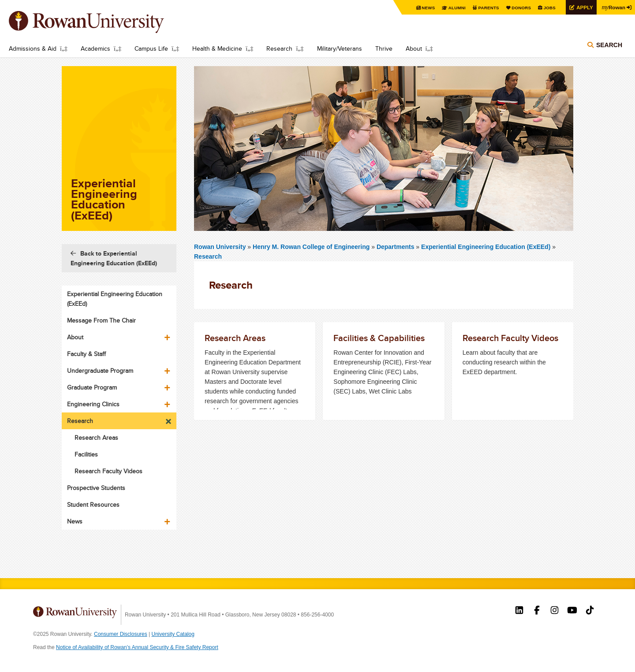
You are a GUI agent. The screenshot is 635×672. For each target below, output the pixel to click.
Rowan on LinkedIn (519, 611)
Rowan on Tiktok (590, 611)
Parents (486, 8)
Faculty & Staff (86, 354)
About (414, 48)
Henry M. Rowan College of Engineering (312, 247)
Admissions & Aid (33, 48)
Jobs (548, 8)
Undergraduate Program (100, 371)
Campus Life (151, 48)
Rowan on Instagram (555, 611)
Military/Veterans (340, 48)
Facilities (86, 454)
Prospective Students (96, 488)
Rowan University (99, 22)
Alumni (454, 8)
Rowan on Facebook (537, 611)
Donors (519, 8)
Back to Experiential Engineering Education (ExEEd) (114, 258)
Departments (396, 247)
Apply (583, 7)
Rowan (613, 7)
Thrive (384, 48)
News (425, 8)
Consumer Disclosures (121, 634)
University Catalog (173, 634)
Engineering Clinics (93, 404)
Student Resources (93, 505)
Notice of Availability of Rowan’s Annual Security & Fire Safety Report (137, 647)
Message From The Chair (101, 320)
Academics (95, 48)
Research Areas (96, 438)
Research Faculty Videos (108, 471)
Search (609, 45)
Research (279, 48)
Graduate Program (92, 387)
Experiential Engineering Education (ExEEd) (486, 247)
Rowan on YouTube (572, 611)
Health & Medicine (217, 48)
